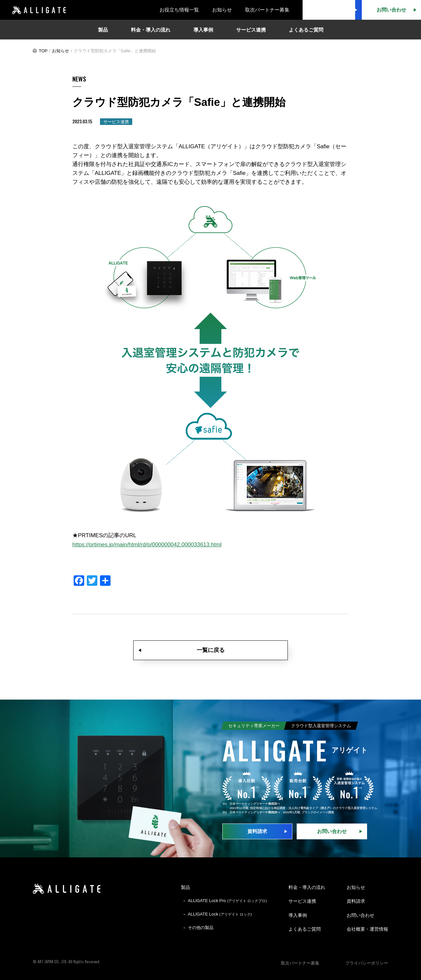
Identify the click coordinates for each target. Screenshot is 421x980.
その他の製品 (201, 928)
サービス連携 (302, 901)
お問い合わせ (332, 831)
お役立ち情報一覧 (179, 10)
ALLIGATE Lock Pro (227, 901)
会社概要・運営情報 (367, 929)
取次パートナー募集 (267, 10)
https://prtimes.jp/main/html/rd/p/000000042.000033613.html (147, 545)
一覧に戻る (211, 650)
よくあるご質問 (305, 929)
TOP (43, 51)
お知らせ (222, 10)
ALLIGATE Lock (220, 914)
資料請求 (257, 831)
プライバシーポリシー (367, 963)
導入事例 (298, 915)
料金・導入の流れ (307, 887)
